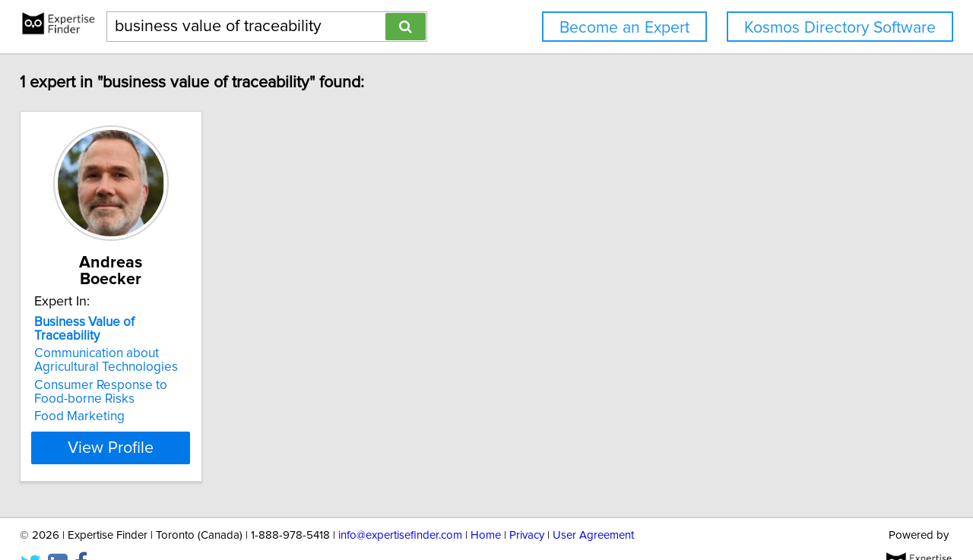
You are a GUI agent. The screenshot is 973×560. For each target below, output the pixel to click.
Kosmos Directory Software (840, 28)
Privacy (527, 505)
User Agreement (593, 505)
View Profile (141, 417)
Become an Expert (624, 28)
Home (486, 505)
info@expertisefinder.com (400, 505)
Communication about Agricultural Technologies (117, 330)
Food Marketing (90, 386)
